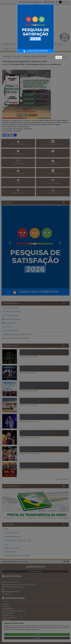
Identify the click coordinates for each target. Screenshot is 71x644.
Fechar (59, 57)
